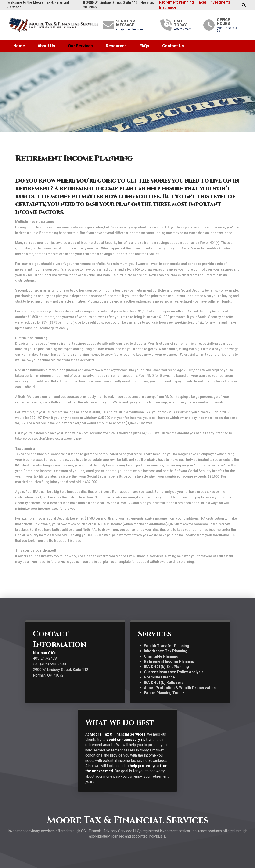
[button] (244, 5)
